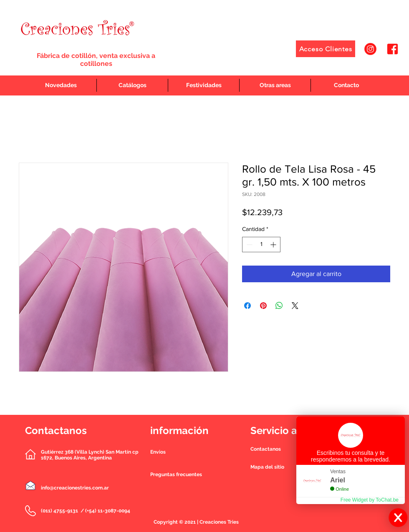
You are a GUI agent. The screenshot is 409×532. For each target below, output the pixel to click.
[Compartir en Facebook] (247, 306)
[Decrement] (249, 245)
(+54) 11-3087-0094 (108, 511)
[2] (393, 49)
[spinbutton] (261, 245)
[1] (370, 49)
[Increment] (274, 245)
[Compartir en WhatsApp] (279, 306)
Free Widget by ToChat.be (370, 500)
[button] (266, 449)
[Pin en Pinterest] (263, 306)
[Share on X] (295, 306)
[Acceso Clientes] (326, 49)
